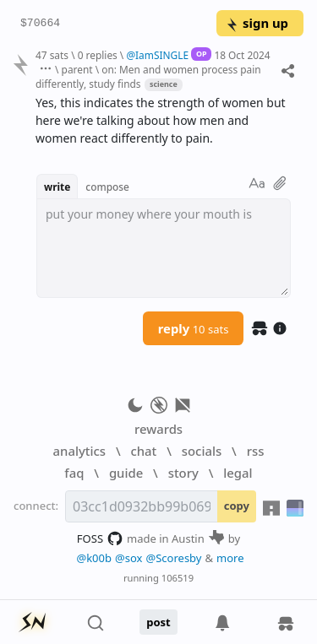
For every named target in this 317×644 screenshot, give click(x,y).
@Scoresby (173, 558)
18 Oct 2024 (242, 55)
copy (237, 506)
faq (74, 473)
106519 (178, 578)
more (230, 558)
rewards (158, 429)
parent (77, 69)
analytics (79, 451)
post (158, 622)
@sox (128, 558)
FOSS (100, 538)
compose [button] (107, 187)
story (183, 473)
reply (194, 328)
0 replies (98, 55)
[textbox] (164, 248)
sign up (257, 23)
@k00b (94, 558)
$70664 (40, 24)
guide (126, 473)
